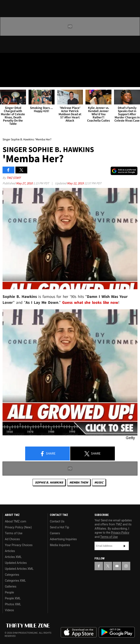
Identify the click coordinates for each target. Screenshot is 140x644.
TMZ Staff (14, 178)
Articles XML (13, 557)
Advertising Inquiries (63, 539)
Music (99, 482)
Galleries (11, 586)
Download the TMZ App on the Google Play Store (117, 632)
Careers (55, 533)
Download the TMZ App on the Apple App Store (79, 632)
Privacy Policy (120, 533)
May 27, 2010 (25, 183)
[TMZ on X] (14, 60)
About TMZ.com (16, 521)
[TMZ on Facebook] (5, 60)
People (9, 592)
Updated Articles (16, 563)
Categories (12, 575)
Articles (10, 551)
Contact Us (57, 521)
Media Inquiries (60, 545)
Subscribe (125, 546)
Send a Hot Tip (60, 527)
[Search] (134, 81)
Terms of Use (14, 533)
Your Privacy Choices (19, 545)
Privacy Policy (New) (18, 527)
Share (48, 454)
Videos (9, 610)
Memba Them (79, 482)
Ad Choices (12, 539)
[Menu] (6, 81)
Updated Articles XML (19, 569)
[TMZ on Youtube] (22, 60)
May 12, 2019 (76, 183)
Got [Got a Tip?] (14, 71)
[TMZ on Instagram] (30, 60)
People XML (13, 598)
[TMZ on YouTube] (117, 566)
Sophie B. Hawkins (49, 482)
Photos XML (13, 604)
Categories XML (15, 581)
